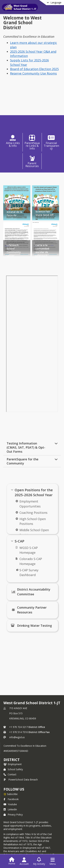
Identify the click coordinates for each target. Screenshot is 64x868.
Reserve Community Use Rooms (33, 73)
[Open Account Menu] (24, 861)
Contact (10, 774)
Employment (13, 764)
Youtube (10, 804)
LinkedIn (10, 809)
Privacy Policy (13, 815)
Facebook (11, 799)
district (12, 760)
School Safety (13, 769)
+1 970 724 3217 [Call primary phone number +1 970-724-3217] (19, 727)
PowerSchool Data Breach (21, 780)
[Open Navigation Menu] (53, 861)
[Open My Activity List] (39, 861)
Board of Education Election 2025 (34, 69)
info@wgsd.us (17, 737)
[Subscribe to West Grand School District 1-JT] (11, 794)
